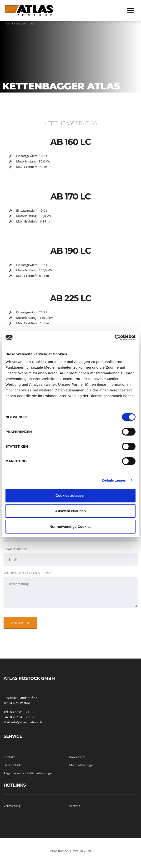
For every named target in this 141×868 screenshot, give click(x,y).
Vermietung (12, 806)
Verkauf (75, 806)
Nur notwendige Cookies (70, 527)
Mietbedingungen (82, 765)
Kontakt (9, 757)
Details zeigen (114, 480)
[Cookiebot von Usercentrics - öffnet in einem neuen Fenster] (115, 338)
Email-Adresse (15, 549)
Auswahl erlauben (70, 511)
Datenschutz (13, 765)
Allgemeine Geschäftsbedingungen (29, 773)
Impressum (77, 757)
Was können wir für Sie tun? (27, 573)
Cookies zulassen (70, 495)
